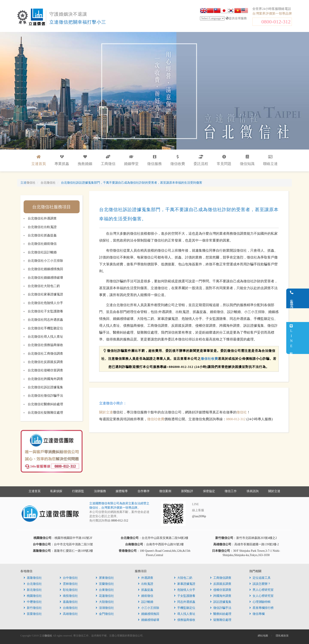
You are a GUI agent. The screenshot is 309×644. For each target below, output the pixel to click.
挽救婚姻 (85, 160)
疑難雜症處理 (221, 620)
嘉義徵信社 (69, 602)
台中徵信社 (69, 578)
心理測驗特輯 (260, 602)
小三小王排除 (149, 608)
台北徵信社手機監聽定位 (45, 328)
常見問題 (224, 160)
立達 (28, 183)
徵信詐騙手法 (221, 608)
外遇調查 (146, 578)
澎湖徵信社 (105, 608)
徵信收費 (178, 160)
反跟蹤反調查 (221, 584)
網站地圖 (263, 636)
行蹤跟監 (78, 491)
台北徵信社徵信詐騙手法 (45, 396)
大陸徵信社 (105, 602)
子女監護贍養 (185, 596)
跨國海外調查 (221, 596)
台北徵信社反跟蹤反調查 (45, 362)
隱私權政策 (282, 636)
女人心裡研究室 (261, 596)
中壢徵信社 (33, 602)
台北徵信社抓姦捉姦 (42, 235)
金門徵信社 (105, 614)
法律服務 (100, 491)
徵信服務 (154, 160)
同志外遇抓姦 (185, 602)
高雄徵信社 (69, 614)
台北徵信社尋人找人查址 (45, 337)
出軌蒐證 (146, 584)
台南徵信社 (69, 608)
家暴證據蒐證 (185, 584)
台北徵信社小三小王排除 (45, 261)
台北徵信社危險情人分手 (45, 303)
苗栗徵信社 (33, 614)
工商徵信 (108, 160)
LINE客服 (303, 338)
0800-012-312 (276, 22)
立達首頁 (35, 491)
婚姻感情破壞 (149, 620)
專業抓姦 (62, 160)
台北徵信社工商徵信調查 (45, 354)
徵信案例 (165, 491)
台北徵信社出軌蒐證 (42, 227)
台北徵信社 (33, 584)
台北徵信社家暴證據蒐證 (45, 294)
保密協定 (209, 491)
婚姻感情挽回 (149, 614)
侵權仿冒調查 (221, 590)
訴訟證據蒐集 (221, 602)
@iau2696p (199, 516)
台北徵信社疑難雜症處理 (45, 413)
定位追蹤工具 (260, 578)
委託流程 (201, 160)
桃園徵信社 (33, 596)
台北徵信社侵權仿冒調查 (45, 370)
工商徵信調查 (221, 578)
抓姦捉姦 (146, 590)
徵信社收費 (209, 359)
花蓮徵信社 (105, 596)
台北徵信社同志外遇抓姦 (45, 320)
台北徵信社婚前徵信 (42, 244)
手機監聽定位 (185, 608)
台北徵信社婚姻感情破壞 (45, 278)
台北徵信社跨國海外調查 (45, 379)
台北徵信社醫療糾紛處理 (45, 404)
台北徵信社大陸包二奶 (44, 286)
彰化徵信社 (69, 590)
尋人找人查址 (185, 614)
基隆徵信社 (33, 578)
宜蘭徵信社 (105, 584)
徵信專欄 (257, 614)
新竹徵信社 (33, 608)
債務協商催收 (185, 620)
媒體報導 (122, 491)
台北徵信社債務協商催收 (45, 345)
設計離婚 (146, 602)
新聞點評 (187, 491)
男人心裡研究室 (261, 590)
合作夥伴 (144, 491)
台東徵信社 (105, 590)
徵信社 (242, 412)
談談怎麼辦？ (260, 584)
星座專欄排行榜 (261, 608)
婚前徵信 (146, 596)
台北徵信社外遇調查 (42, 218)
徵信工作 (231, 491)
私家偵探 (56, 491)
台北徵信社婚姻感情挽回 (45, 269)
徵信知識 (247, 160)
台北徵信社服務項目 (51, 207)
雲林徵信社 (69, 584)
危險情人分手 (185, 590)
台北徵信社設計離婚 (42, 252)
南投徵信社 (69, 596)
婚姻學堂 (131, 160)
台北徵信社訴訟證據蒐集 (45, 387)
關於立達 (106, 412)
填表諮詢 (253, 491)
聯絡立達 (270, 160)
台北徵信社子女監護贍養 (45, 311)
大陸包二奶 (183, 578)
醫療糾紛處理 (221, 614)
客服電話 (304, 298)
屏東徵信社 (105, 578)
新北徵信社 (33, 590)
